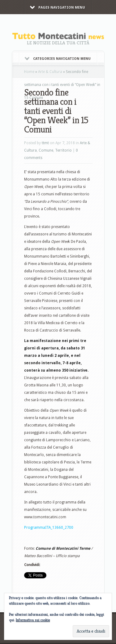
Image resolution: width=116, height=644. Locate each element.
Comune (46, 150)
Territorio (63, 150)
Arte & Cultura (50, 72)
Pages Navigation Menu (58, 8)
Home (29, 72)
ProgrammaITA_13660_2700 (49, 528)
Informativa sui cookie (33, 620)
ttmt (45, 143)
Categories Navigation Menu (58, 59)
